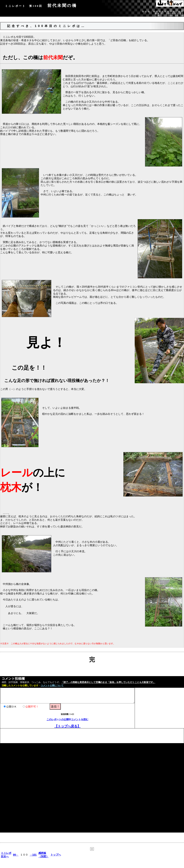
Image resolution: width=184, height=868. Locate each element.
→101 (33, 855)
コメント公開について (52, 686)
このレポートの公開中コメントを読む (67, 719)
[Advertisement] (60, 736)
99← (16, 855)
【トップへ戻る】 (68, 726)
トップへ (56, 855)
